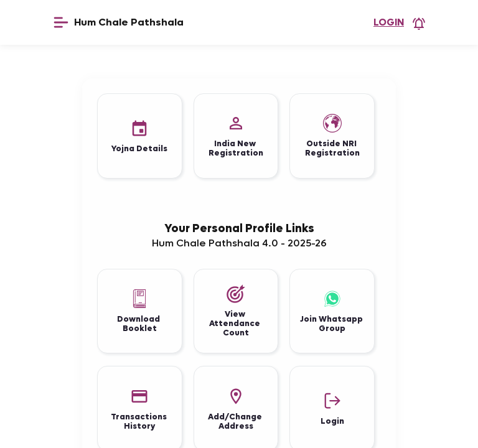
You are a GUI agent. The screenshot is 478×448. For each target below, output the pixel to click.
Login (389, 22)
